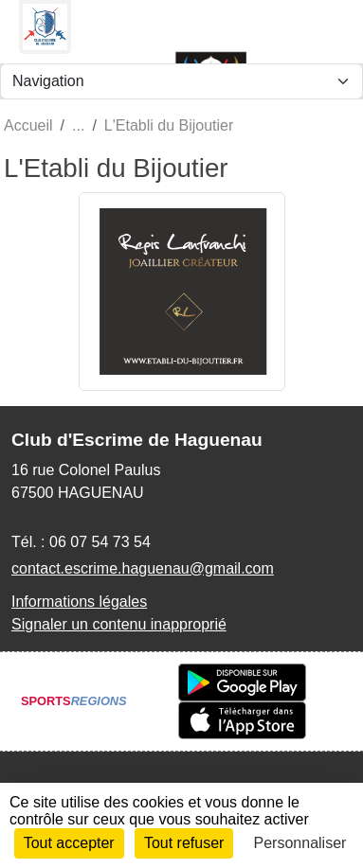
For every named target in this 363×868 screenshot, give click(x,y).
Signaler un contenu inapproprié (119, 624)
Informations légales (79, 602)
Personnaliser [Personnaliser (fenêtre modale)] (300, 843)
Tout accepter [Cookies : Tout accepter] (69, 843)
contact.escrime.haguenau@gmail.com (143, 568)
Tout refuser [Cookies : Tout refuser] (184, 843)
